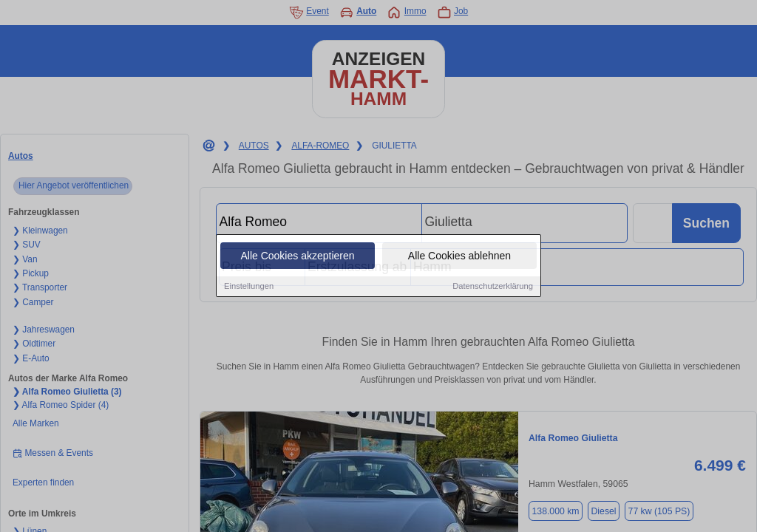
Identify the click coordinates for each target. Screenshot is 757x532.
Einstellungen (249, 287)
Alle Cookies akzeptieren (297, 256)
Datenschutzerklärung (493, 287)
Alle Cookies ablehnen (459, 256)
